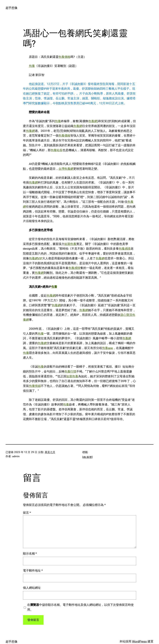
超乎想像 (11, 8)
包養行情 (70, 371)
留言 (27, 513)
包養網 (93, 121)
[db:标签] (88, 457)
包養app (108, 348)
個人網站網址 (32, 588)
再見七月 (50, 452)
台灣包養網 (66, 169)
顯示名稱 (30, 553)
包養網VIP (36, 258)
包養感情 (125, 249)
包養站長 (57, 150)
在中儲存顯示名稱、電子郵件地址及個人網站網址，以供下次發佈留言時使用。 (80, 607)
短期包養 (70, 244)
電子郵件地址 (33, 571)
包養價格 (64, 57)
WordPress (139, 641)
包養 (32, 66)
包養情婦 (35, 386)
